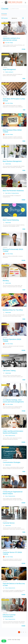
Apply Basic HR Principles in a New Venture (14, 100)
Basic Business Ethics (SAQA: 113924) (12, 131)
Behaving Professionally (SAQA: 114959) (13, 250)
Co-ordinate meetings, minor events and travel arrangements (13, 401)
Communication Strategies (12, 462)
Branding (6, 281)
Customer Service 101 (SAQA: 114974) (12, 553)
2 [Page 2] (21, 632)
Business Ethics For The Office (13, 310)
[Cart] (25, 3)
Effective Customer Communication (9, 616)
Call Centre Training (9, 371)
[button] (4, 641)
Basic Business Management (12, 161)
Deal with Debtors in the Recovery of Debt (14, 584)
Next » (26, 632)
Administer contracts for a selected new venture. (11, 39)
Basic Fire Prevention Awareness (13, 191)
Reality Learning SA (9, 72)
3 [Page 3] (24, 632)
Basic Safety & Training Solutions (12, 193)
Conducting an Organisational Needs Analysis (13, 493)
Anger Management (9, 69)
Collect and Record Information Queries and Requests (13, 432)
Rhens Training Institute (10, 436)
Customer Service (9, 523)
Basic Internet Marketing (11, 220)
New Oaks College (9, 43)
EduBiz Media (8, 164)
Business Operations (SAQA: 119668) (12, 340)
